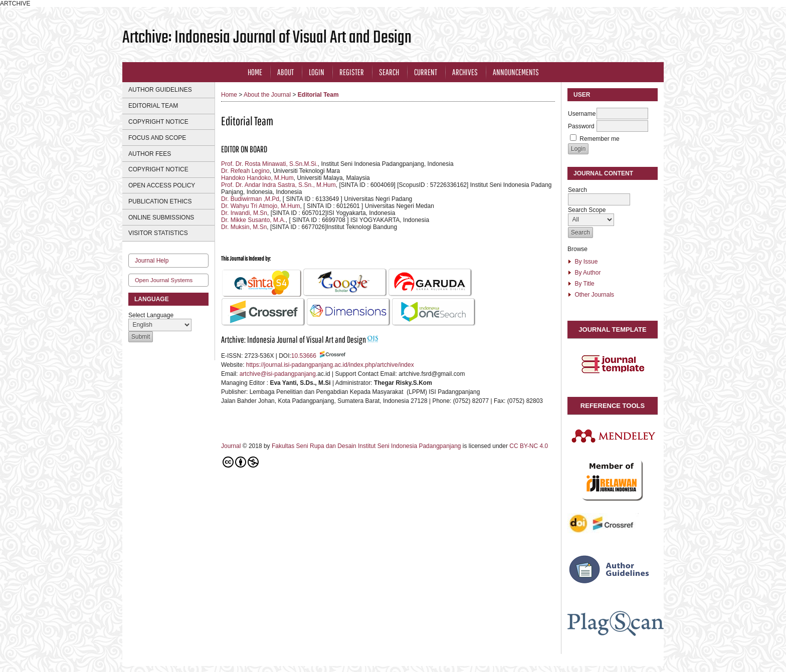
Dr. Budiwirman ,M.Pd (250, 199)
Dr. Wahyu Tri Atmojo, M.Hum (261, 206)
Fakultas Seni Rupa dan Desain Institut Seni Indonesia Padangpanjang (367, 446)
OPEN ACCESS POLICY (162, 185)
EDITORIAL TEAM (153, 106)
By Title (584, 284)
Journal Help (152, 261)
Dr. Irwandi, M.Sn (244, 213)
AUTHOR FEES (150, 154)
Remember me (599, 139)
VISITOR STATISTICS (158, 233)
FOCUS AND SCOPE (157, 138)
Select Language (151, 315)
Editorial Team (318, 95)
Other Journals (594, 295)
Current (426, 72)
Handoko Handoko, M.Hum (257, 178)
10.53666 (304, 356)
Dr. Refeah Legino (245, 171)
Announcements (516, 72)
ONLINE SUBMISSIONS (161, 217)
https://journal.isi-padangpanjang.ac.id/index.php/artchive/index (330, 365)
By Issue (586, 262)
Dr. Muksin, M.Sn (244, 227)
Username (582, 114)
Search (389, 72)
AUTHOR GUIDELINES (160, 90)
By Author (587, 273)
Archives (465, 72)
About (285, 72)
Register (352, 72)
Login (317, 72)
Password (581, 126)
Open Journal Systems (164, 280)
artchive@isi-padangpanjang (278, 374)
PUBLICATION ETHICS (160, 201)
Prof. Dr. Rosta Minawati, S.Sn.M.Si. (269, 164)
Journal (232, 446)
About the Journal (267, 95)
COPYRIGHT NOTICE (158, 122)
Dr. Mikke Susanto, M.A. (253, 220)
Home (255, 72)
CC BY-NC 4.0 (529, 446)
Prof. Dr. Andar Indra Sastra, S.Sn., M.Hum (278, 185)
